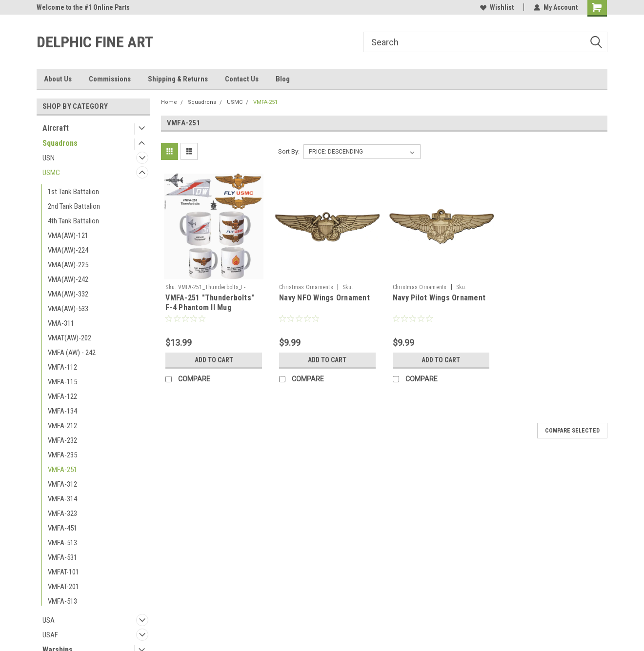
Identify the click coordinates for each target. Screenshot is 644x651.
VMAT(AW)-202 (70, 338)
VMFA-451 (62, 528)
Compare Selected (572, 431)
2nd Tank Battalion (74, 206)
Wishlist (497, 7)
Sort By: (289, 151)
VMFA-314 (62, 499)
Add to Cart (214, 360)
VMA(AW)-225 (68, 265)
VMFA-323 (62, 513)
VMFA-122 (62, 396)
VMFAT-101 (63, 572)
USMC (51, 173)
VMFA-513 (62, 543)
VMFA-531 (62, 557)
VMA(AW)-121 (68, 236)
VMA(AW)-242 (68, 279)
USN (49, 158)
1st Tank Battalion (73, 192)
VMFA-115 (62, 382)
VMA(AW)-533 (68, 309)
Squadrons (60, 143)
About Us (58, 79)
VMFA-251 (62, 470)
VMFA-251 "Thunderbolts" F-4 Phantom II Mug (210, 303)
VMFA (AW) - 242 (72, 353)
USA (49, 620)
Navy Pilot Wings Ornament (439, 298)
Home (169, 102)
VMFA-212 (62, 426)
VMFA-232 (62, 440)
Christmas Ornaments (306, 287)
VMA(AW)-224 (68, 250)
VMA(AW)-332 (68, 294)
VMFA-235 (62, 455)
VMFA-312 (62, 484)
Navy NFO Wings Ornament (324, 298)
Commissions (110, 79)
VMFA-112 (62, 367)
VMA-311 (61, 323)
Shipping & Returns (178, 79)
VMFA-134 (62, 411)
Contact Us (242, 79)
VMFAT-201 (63, 587)
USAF (50, 635)
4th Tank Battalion (73, 221)
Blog (283, 79)
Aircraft (56, 128)
